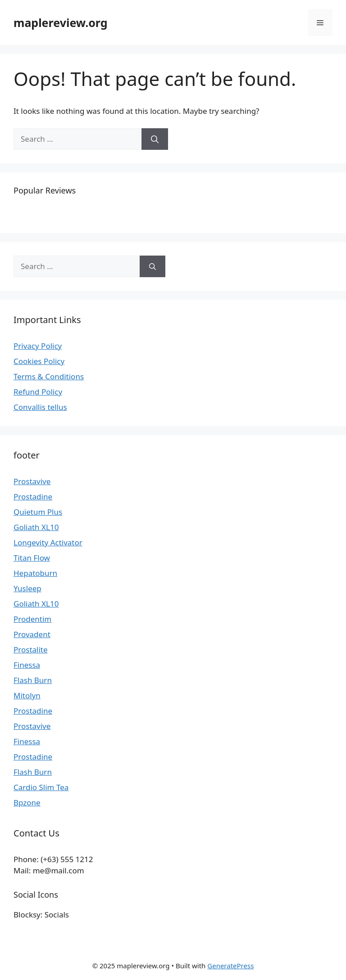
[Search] (155, 139)
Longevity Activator (48, 542)
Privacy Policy (38, 346)
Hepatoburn (35, 573)
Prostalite (31, 650)
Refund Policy (38, 392)
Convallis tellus (40, 407)
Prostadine (33, 497)
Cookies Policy (39, 361)
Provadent (32, 634)
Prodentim (32, 619)
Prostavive (32, 481)
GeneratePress (230, 966)
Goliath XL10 (36, 527)
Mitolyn (27, 695)
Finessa (27, 665)
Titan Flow (32, 558)
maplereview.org (61, 22)
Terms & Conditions (49, 376)
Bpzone (27, 802)
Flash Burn (33, 680)
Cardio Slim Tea (41, 787)
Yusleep (27, 588)
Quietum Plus (38, 512)
